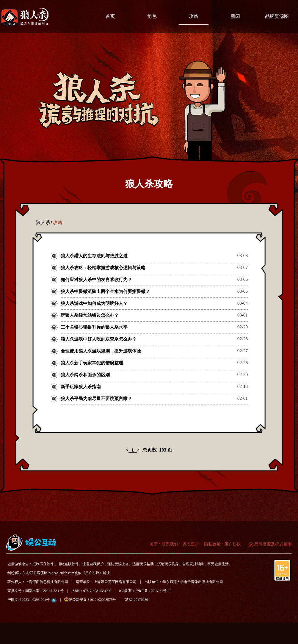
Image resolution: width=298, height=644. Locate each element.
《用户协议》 (92, 573)
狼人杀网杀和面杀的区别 (85, 375)
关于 (154, 544)
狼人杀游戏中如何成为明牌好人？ (94, 303)
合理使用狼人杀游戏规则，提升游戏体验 (101, 351)
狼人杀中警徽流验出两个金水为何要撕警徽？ (105, 292)
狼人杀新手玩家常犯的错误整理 (92, 363)
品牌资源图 (277, 16)
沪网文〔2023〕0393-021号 (29, 600)
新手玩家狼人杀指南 (81, 387)
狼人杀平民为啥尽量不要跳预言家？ (96, 399)
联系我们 (170, 544)
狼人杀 (43, 222)
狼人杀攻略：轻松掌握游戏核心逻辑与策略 (103, 268)
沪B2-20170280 (137, 600)
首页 (110, 16)
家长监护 (191, 544)
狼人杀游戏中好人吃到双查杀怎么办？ (99, 339)
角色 (152, 16)
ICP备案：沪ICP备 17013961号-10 (145, 591)
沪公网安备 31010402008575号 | (94, 599)
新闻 (235, 16)
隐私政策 (212, 544)
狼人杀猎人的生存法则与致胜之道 (94, 256)
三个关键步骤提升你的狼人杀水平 (94, 327)
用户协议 (233, 544)
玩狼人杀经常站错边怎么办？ (90, 315)
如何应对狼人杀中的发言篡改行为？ (96, 280)
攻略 (194, 16)
